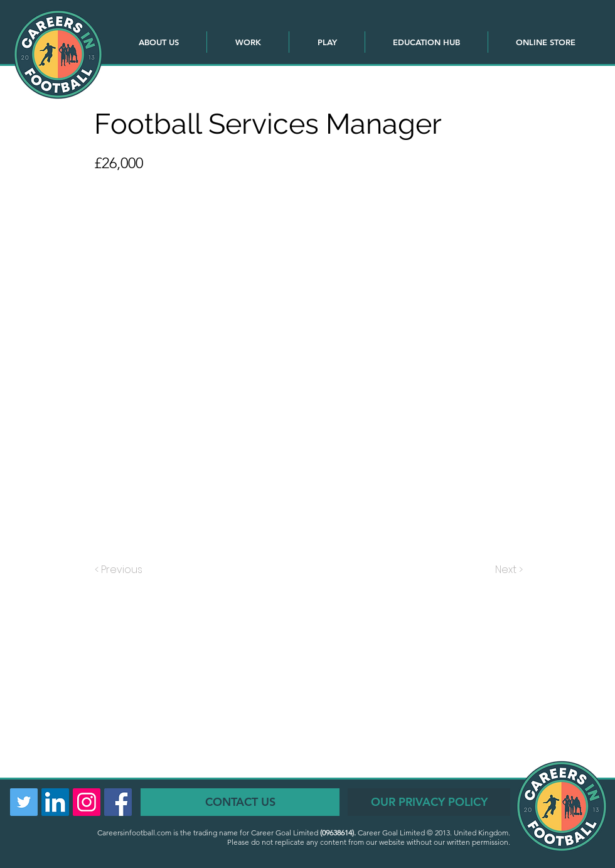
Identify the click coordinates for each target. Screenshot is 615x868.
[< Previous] (120, 570)
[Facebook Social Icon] (118, 802)
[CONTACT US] (240, 802)
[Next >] (508, 570)
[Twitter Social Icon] (24, 802)
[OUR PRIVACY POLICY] (429, 802)
